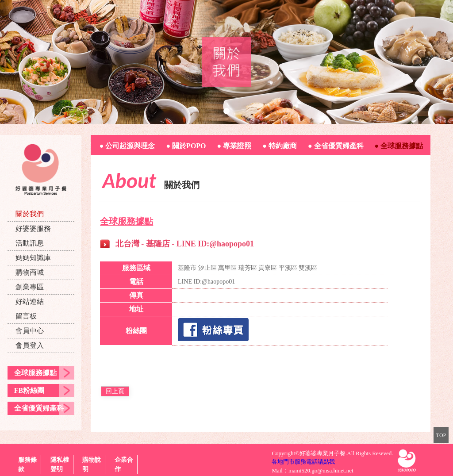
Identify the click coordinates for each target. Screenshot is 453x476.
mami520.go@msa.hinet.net (321, 470)
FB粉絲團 (29, 390)
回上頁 (115, 391)
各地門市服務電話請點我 (303, 462)
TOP (441, 435)
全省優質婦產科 (39, 408)
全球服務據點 (35, 373)
